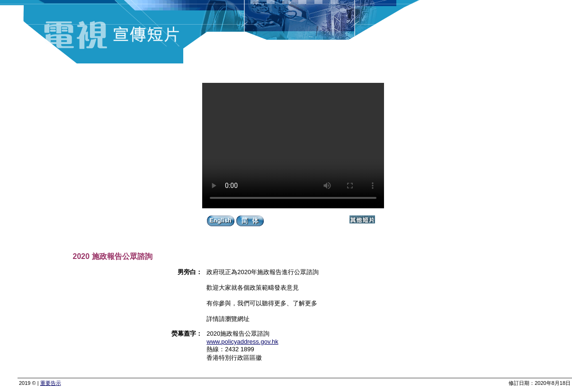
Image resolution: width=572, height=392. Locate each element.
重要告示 (51, 383)
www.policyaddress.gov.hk (242, 342)
